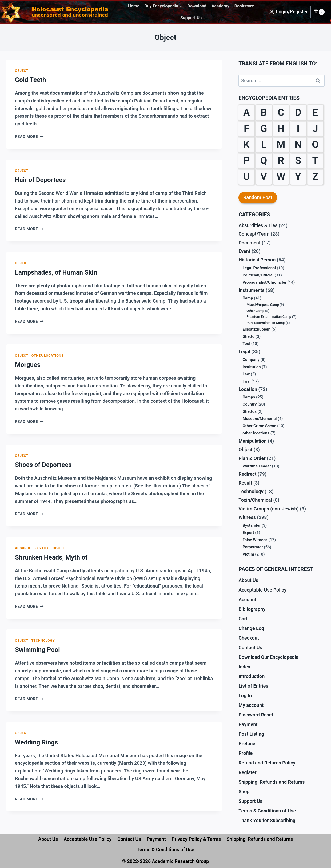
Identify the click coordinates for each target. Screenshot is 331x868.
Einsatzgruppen (256, 329)
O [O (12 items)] (315, 144)
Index (244, 667)
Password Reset (256, 715)
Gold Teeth (30, 80)
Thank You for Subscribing (267, 820)
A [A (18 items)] (247, 112)
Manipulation (253, 441)
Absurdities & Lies (32, 548)
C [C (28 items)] (281, 112)
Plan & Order (252, 458)
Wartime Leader (257, 466)
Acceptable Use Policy (262, 590)
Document (250, 243)
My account (251, 705)
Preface (247, 744)
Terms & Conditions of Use (267, 811)
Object (22, 71)
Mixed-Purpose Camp (263, 305)
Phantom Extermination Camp (269, 317)
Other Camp (255, 311)
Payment (248, 724)
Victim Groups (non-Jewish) (269, 509)
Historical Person (257, 260)
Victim (248, 554)
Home (134, 6)
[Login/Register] (288, 12)
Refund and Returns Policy (267, 763)
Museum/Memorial (260, 419)
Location (248, 389)
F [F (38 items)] (247, 128)
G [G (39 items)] (264, 128)
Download (197, 6)
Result (245, 483)
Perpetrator (253, 547)
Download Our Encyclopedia (268, 657)
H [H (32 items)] (281, 128)
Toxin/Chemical (255, 500)
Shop (244, 792)
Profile (246, 753)
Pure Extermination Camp (266, 323)
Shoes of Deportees (43, 465)
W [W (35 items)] (281, 176)
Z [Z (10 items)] (315, 176)
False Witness (255, 540)
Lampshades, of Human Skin (56, 272)
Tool (246, 344)
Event (244, 251)
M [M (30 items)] (281, 144)
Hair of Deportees (40, 180)
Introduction (252, 676)
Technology (43, 641)
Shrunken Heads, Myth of (51, 557)
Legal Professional (259, 268)
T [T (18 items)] (315, 160)
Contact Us (250, 647)
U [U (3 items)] (247, 176)
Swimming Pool (37, 650)
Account (247, 599)
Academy (220, 6)
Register (248, 772)
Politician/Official (258, 275)
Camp (248, 298)
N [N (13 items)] (298, 144)
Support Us (191, 18)
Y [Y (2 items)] (298, 176)
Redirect (247, 474)
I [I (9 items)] (298, 128)
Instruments (252, 290)
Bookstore (244, 6)
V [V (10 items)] (264, 176)
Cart (243, 619)
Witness (247, 517)
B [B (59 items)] (264, 112)
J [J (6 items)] (315, 128)
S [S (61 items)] (298, 160)
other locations (48, 356)
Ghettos (250, 411)
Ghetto (248, 336)
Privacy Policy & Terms (196, 839)
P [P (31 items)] (246, 160)
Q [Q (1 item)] (264, 160)
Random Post (258, 197)
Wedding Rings (36, 742)
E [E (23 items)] (315, 112)
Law (246, 374)
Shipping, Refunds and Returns (272, 782)
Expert (248, 533)
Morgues (28, 365)
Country (250, 404)
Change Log (251, 628)
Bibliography (252, 609)
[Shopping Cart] (319, 12)
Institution (252, 367)
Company (251, 360)
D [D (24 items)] (298, 112)
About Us (248, 580)
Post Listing (251, 734)
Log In (245, 695)
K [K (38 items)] (246, 144)
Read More (29, 137)
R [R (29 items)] (281, 160)
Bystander (252, 525)
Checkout (249, 638)
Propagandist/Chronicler (264, 282)
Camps (249, 397)
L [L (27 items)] (264, 144)
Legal (244, 352)
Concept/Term (254, 234)
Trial (246, 381)
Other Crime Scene (259, 426)
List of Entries (253, 686)
